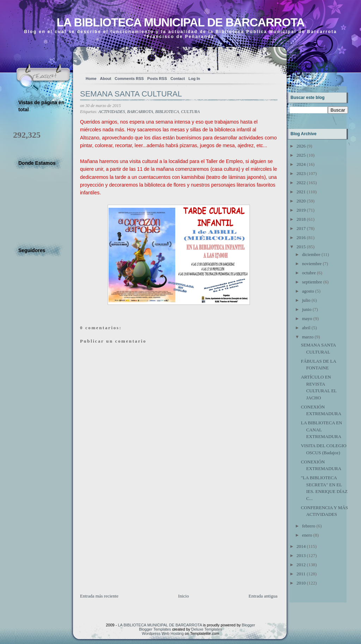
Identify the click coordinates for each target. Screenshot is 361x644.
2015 (301, 247)
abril (306, 328)
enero (307, 535)
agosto (308, 291)
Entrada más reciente (99, 596)
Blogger (249, 625)
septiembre (312, 282)
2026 (301, 146)
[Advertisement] (133, 543)
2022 (301, 183)
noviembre (312, 264)
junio (307, 309)
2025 (301, 155)
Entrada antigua (263, 596)
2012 (301, 565)
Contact (178, 79)
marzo (308, 337)
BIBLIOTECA (167, 112)
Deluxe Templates (207, 629)
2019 (301, 210)
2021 (301, 192)
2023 (301, 173)
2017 (301, 228)
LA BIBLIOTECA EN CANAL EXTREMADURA (321, 430)
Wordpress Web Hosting (163, 633)
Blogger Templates (155, 629)
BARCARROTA (140, 112)
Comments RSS (129, 79)
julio (306, 300)
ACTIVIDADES (112, 112)
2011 (301, 574)
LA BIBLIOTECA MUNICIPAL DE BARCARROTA (180, 22)
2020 (301, 201)
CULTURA (191, 112)
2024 (301, 164)
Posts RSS (157, 79)
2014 (301, 546)
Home (91, 79)
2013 (301, 555)
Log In (194, 79)
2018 (301, 219)
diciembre (311, 254)
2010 (301, 583)
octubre (309, 273)
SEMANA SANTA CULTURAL (131, 94)
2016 (301, 237)
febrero (309, 526)
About (106, 79)
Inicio (183, 596)
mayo (307, 318)
